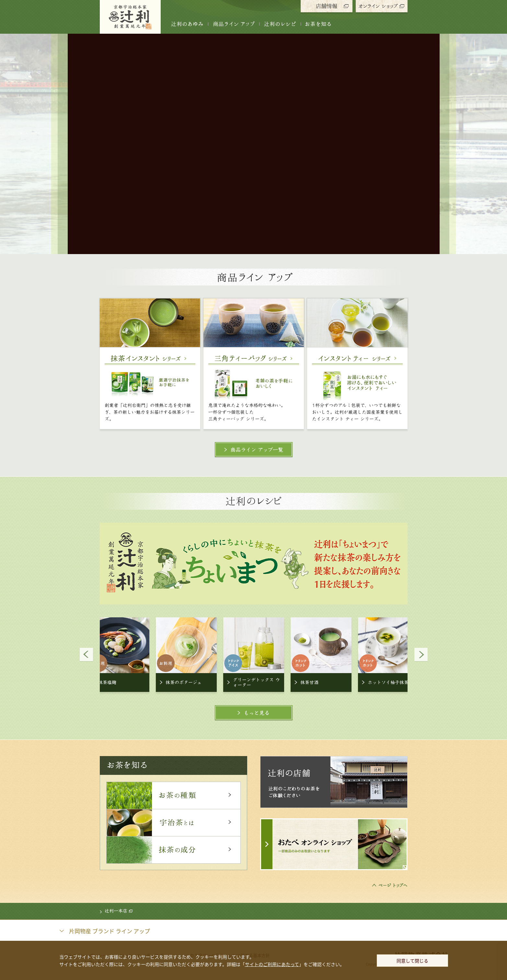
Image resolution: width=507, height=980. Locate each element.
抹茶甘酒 (309, 682)
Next (421, 655)
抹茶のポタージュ (184, 682)
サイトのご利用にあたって (272, 964)
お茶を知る (318, 24)
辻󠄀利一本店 (119, 911)
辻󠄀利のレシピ (280, 24)
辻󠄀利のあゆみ (187, 24)
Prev (86, 655)
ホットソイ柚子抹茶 (388, 682)
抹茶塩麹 (107, 682)
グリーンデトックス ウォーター (256, 682)
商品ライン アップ (234, 24)
